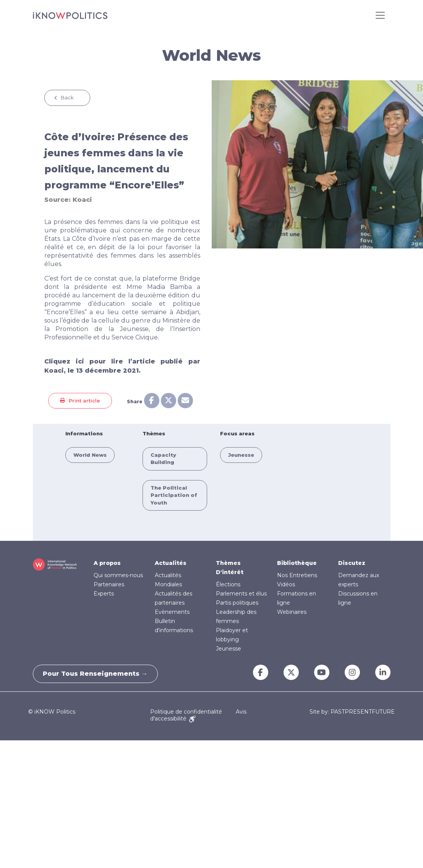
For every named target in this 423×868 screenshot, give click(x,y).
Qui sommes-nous (118, 575)
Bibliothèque (297, 563)
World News (90, 455)
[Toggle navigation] (380, 15)
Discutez (352, 563)
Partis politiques (237, 603)
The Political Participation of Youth (174, 495)
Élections (228, 584)
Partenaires (109, 584)
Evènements (172, 612)
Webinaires (292, 612)
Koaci (82, 200)
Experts (104, 594)
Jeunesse (241, 455)
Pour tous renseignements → (97, 674)
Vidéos (286, 584)
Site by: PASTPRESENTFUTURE (352, 712)
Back (67, 97)
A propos (107, 563)
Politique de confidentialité (186, 712)
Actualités (171, 563)
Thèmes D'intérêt (230, 568)
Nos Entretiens (297, 575)
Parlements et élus (241, 594)
